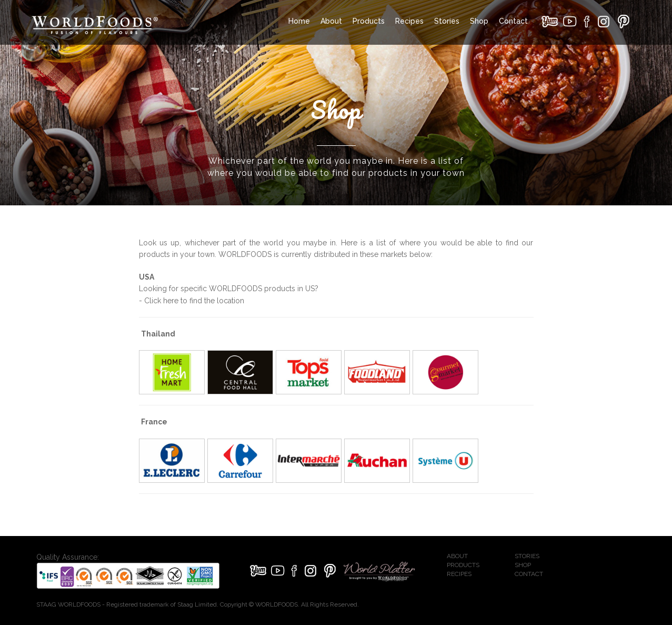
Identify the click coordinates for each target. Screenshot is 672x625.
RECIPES (459, 574)
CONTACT (529, 574)
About (331, 21)
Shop (479, 21)
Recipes (409, 21)
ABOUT (457, 556)
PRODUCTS (463, 565)
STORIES (527, 556)
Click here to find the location (194, 301)
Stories (447, 21)
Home (299, 21)
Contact (513, 21)
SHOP (523, 565)
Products (369, 21)
